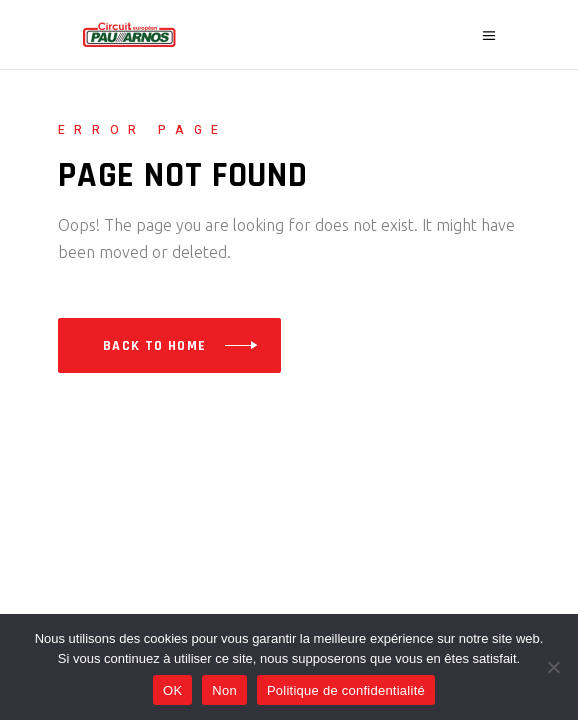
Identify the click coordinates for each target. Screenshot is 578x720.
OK (172, 690)
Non (224, 690)
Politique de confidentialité (346, 690)
